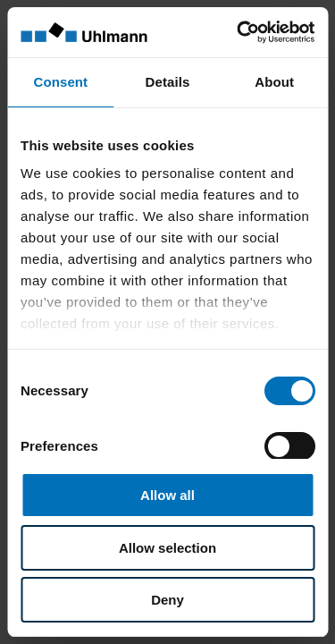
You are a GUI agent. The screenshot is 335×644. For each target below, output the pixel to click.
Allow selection (167, 548)
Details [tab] (168, 82)
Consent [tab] (60, 82)
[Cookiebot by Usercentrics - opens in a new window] (239, 32)
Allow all (167, 495)
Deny (167, 600)
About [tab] (274, 82)
